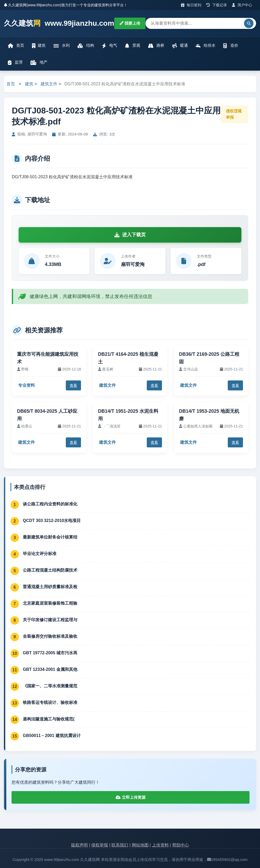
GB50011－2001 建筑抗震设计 (52, 736)
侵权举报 (100, 845)
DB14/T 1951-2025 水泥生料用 (128, 415)
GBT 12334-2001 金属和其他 (50, 669)
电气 (110, 46)
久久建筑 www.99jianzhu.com (59, 23)
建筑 (39, 46)
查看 (73, 385)
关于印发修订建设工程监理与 (50, 620)
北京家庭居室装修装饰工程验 (50, 603)
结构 (86, 46)
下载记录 (217, 5)
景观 (133, 46)
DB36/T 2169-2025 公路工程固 (209, 358)
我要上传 (130, 23)
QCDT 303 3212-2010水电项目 (52, 521)
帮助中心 (181, 845)
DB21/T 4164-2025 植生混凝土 (128, 358)
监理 (15, 62)
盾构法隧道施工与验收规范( (49, 719)
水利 (62, 46)
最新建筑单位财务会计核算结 (50, 537)
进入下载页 (130, 235)
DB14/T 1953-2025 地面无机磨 (209, 415)
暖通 (180, 46)
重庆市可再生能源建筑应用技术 (48, 358)
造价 (231, 46)
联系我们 (120, 845)
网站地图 (140, 845)
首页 (16, 46)
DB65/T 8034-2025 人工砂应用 (47, 415)
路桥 (156, 46)
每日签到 (191, 5)
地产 (39, 62)
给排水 (206, 46)
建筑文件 (49, 84)
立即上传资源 (130, 797)
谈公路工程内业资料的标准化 (50, 504)
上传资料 (160, 845)
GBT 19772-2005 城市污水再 (50, 653)
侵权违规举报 (234, 114)
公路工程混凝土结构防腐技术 (50, 570)
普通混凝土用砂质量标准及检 (50, 587)
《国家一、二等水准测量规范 (50, 686)
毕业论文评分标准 (40, 554)
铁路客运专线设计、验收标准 (50, 702)
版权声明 (79, 845)
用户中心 (242, 5)
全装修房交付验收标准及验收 (50, 636)
